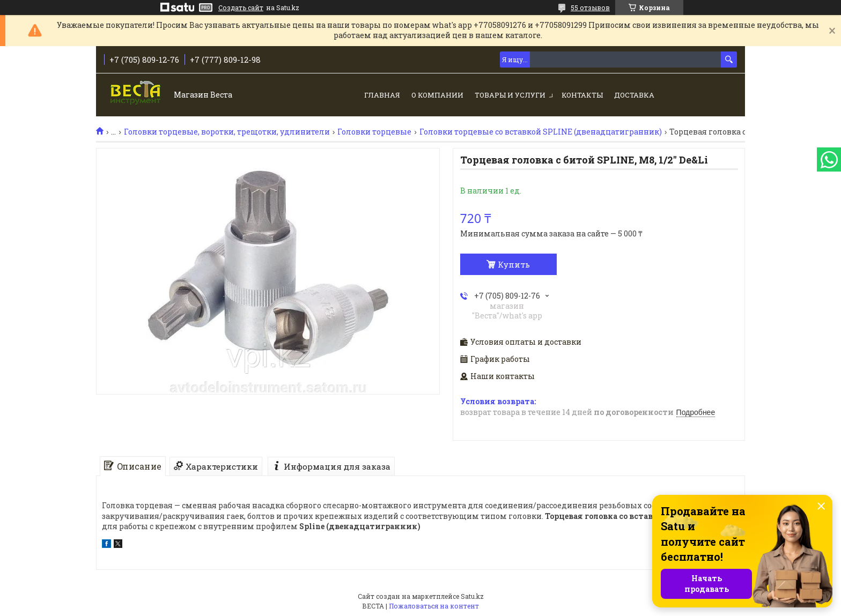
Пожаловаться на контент (434, 606)
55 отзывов (590, 8)
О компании (437, 95)
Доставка (634, 95)
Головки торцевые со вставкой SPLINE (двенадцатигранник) (541, 132)
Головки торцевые (374, 132)
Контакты (582, 95)
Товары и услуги (510, 95)
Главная (382, 95)
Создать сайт (241, 8)
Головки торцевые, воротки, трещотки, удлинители (227, 132)
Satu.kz (472, 596)
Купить (514, 264)
